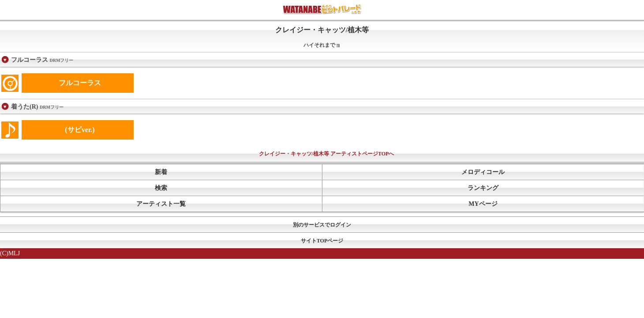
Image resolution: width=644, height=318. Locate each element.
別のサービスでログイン (322, 225)
